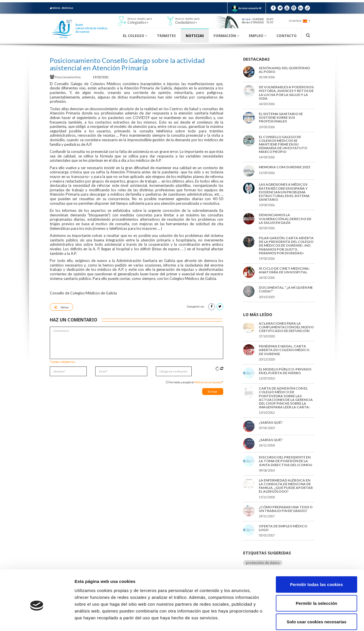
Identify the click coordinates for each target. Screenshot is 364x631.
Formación (226, 36)
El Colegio (135, 36)
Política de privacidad (208, 382)
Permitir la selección (317, 575)
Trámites (166, 36)
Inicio (55, 8)
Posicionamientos (66, 77)
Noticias (68, 8)
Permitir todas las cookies (317, 556)
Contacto (287, 36)
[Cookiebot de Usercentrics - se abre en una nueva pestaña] (37, 620)
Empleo (258, 36)
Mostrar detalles (306, 620)
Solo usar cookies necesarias (317, 594)
